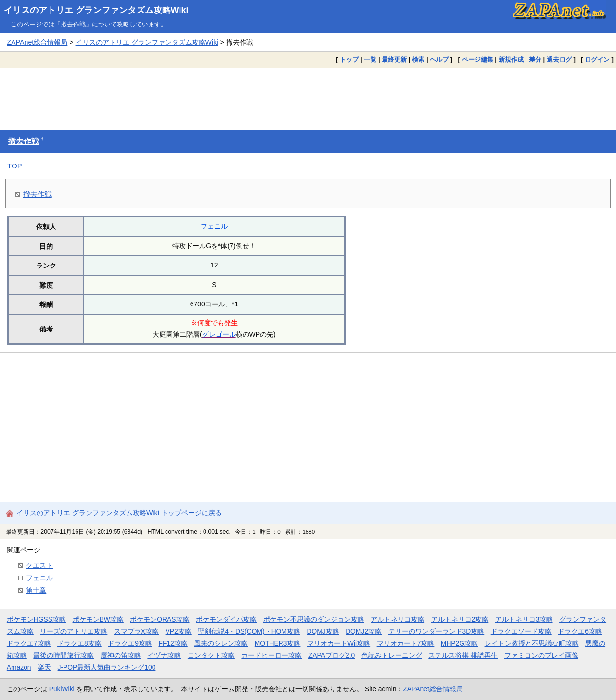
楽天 (44, 667)
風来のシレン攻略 (221, 643)
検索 (418, 59)
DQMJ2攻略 (364, 631)
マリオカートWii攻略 (339, 643)
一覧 (370, 59)
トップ (349, 59)
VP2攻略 (179, 631)
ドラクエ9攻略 (130, 643)
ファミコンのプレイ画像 (541, 655)
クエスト (39, 565)
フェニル (214, 226)
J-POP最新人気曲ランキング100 (107, 667)
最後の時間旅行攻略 (64, 655)
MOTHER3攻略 (278, 643)
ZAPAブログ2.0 (332, 655)
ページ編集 (478, 59)
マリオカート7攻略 (406, 643)
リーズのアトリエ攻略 (74, 631)
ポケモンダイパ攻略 (226, 619)
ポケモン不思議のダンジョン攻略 (314, 619)
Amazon (19, 667)
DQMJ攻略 (323, 631)
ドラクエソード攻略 (521, 631)
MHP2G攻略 (459, 643)
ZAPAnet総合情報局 (37, 42)
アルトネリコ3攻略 (524, 619)
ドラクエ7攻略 (29, 643)
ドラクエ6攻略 (580, 631)
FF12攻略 (173, 643)
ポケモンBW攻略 (98, 619)
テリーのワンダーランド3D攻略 (436, 631)
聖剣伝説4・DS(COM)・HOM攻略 (249, 631)
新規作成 (511, 59)
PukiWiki (62, 689)
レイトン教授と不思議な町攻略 (532, 643)
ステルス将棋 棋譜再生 (463, 655)
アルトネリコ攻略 (398, 619)
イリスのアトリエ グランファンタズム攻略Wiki (96, 10)
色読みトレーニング (392, 655)
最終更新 (394, 59)
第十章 (36, 590)
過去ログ (559, 59)
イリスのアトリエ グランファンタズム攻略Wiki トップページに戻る (119, 513)
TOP (15, 166)
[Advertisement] (308, 93)
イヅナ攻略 (164, 655)
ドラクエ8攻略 (79, 643)
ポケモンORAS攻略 (160, 619)
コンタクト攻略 (211, 655)
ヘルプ (439, 59)
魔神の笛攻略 (121, 655)
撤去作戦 (24, 141)
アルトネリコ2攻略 (460, 619)
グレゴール (219, 334)
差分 (535, 59)
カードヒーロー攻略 (271, 655)
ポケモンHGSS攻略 (36, 619)
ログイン (597, 59)
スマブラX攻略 (136, 631)
